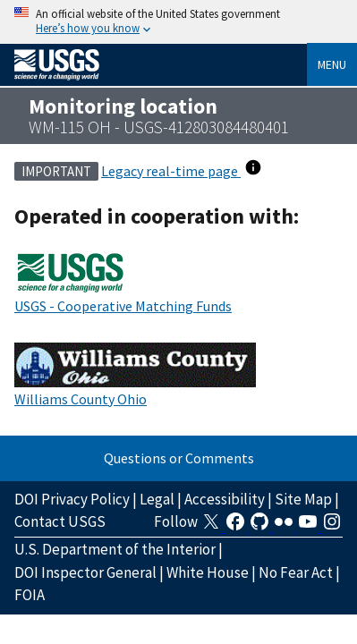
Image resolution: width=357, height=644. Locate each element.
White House (208, 572)
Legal (157, 499)
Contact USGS (60, 521)
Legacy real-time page (171, 171)
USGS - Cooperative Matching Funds (123, 306)
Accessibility (225, 499)
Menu (332, 64)
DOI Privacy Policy (72, 499)
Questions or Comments (179, 458)
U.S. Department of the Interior (115, 549)
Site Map (303, 499)
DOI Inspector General (85, 572)
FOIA (30, 595)
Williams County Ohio (81, 399)
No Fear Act (296, 572)
